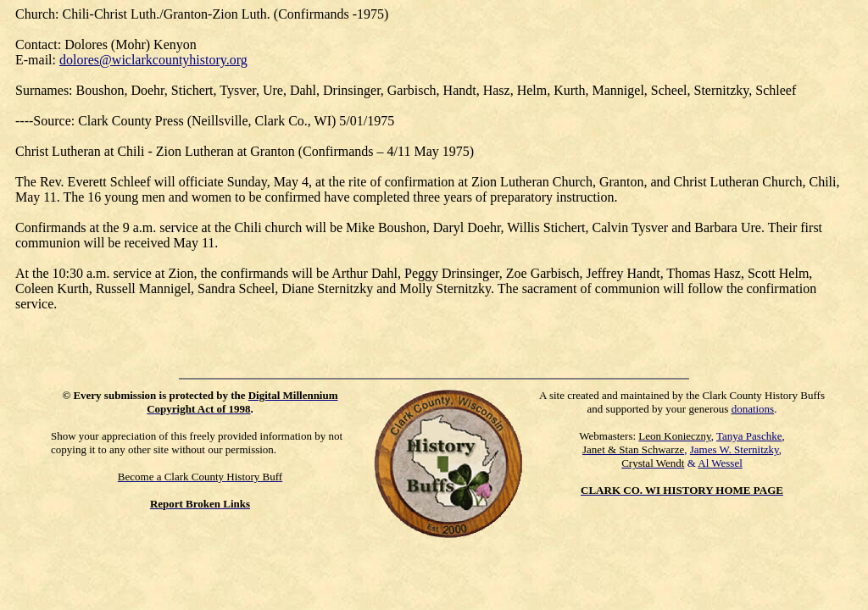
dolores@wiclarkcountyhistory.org (153, 60)
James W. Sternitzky (734, 449)
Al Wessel (720, 463)
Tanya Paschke (749, 436)
